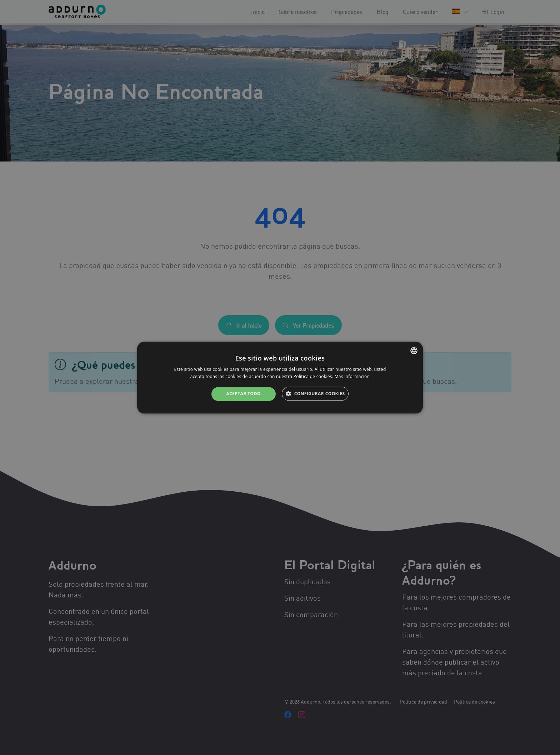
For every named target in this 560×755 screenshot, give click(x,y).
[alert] (280, 377)
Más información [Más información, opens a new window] (352, 376)
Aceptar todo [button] (243, 394)
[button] (315, 394)
